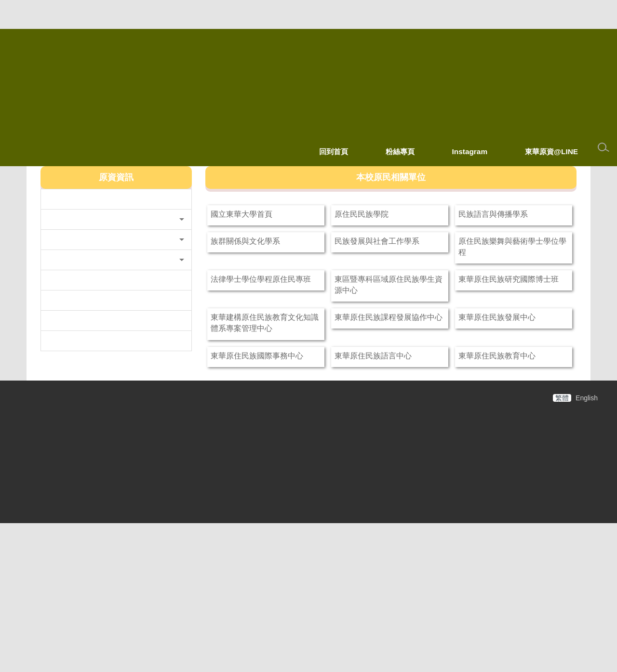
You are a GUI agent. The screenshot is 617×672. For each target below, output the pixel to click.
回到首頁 (334, 152)
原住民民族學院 (406, 214)
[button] (116, 243)
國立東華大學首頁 (286, 214)
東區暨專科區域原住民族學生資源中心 (410, 331)
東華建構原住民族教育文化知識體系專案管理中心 (286, 386)
